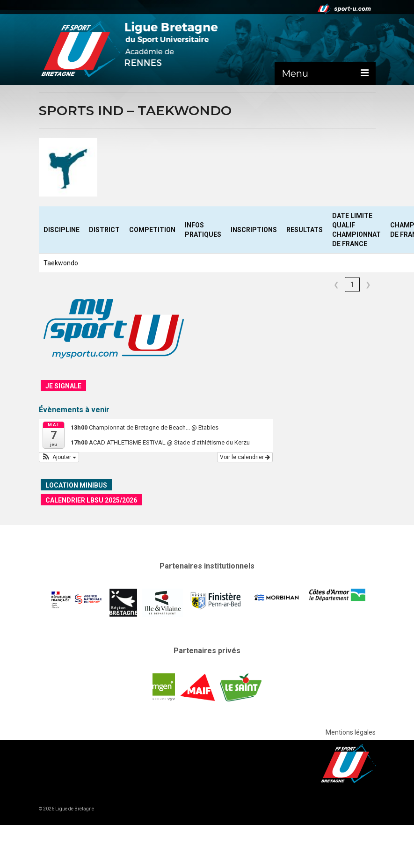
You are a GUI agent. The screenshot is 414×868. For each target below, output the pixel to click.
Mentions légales (351, 732)
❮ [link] (336, 284)
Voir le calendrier (245, 457)
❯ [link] (368, 284)
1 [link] (352, 284)
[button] (59, 457)
